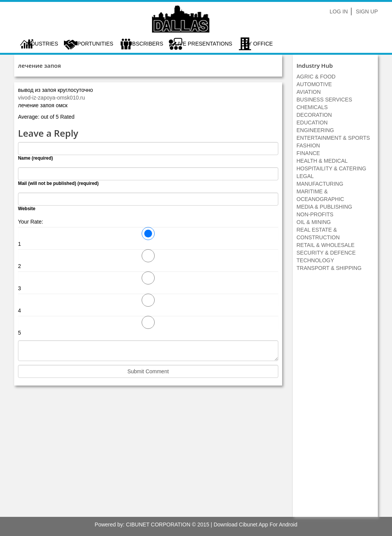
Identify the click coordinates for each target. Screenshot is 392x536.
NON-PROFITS (315, 214)
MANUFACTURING (320, 184)
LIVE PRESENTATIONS (203, 44)
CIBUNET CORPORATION (158, 525)
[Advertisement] (335, 398)
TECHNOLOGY (315, 260)
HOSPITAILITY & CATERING (332, 168)
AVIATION (309, 92)
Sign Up (367, 11)
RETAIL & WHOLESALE (326, 245)
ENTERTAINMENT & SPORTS (333, 138)
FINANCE (308, 153)
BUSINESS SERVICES (324, 100)
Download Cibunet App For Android (256, 525)
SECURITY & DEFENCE (326, 253)
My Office (258, 44)
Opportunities (91, 44)
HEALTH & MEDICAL (322, 161)
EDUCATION (312, 123)
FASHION (308, 145)
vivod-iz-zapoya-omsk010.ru (51, 98)
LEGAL (305, 176)
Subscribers (144, 44)
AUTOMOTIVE (314, 84)
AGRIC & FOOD (316, 77)
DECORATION (314, 115)
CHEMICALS (312, 107)
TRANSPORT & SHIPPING (329, 268)
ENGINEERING (315, 130)
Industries (42, 44)
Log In (339, 11)
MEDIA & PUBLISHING (324, 207)
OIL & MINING (314, 222)
